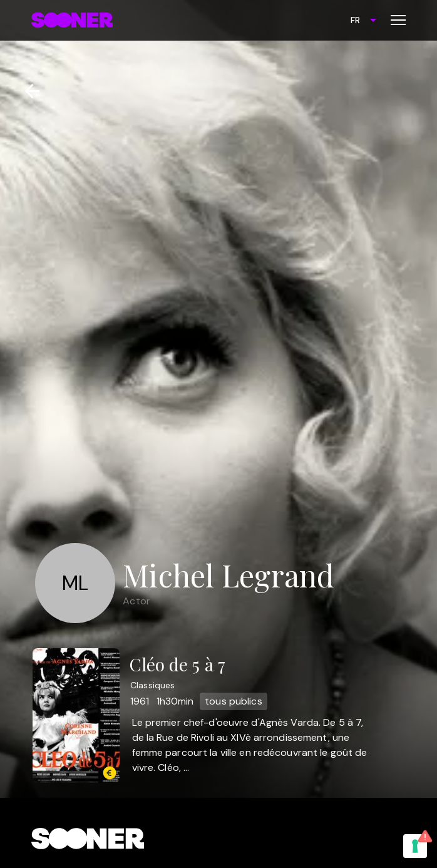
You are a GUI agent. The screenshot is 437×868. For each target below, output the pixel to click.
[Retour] (27, 91)
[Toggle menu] (398, 20)
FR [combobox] (355, 20)
